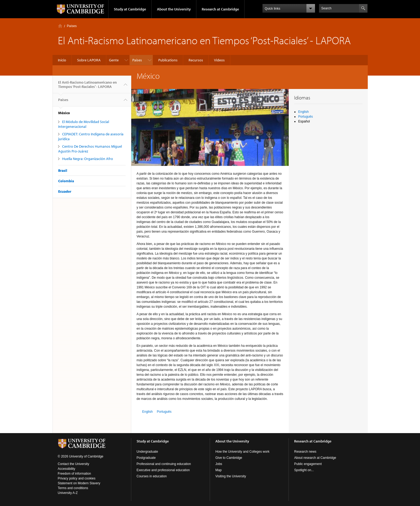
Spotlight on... (304, 470)
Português (164, 412)
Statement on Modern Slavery (79, 483)
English (147, 412)
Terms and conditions (73, 488)
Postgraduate (146, 458)
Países (72, 26)
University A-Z (68, 493)
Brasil (63, 170)
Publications (168, 60)
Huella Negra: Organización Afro (88, 159)
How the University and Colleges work (242, 452)
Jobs (219, 464)
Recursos (196, 60)
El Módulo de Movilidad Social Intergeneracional (84, 124)
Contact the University (74, 464)
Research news (305, 452)
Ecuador (65, 191)
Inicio (60, 26)
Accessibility (67, 469)
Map (218, 470)
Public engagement (308, 464)
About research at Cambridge (315, 458)
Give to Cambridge (229, 458)
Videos (219, 60)
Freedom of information (74, 474)
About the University (174, 9)
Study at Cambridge (130, 9)
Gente (114, 60)
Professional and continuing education (164, 464)
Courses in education (152, 476)
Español (304, 121)
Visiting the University (231, 476)
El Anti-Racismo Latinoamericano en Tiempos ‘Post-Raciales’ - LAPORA (87, 87)
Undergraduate (147, 452)
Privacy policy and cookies (77, 478)
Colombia (66, 181)
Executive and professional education (163, 470)
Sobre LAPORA (89, 60)
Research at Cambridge (220, 9)
